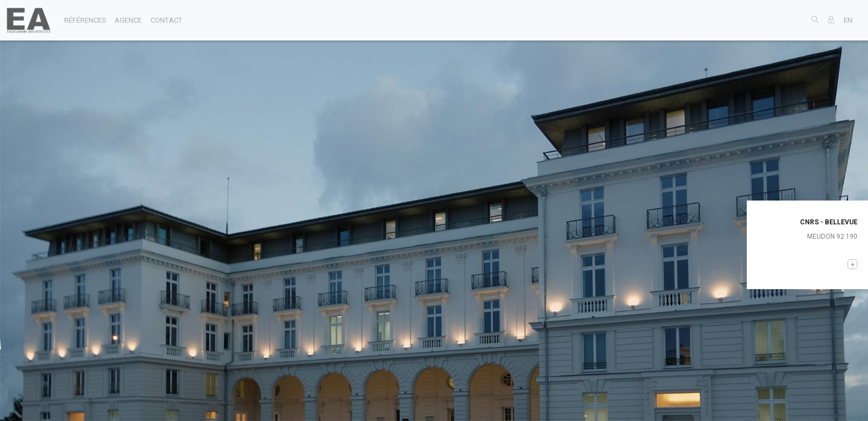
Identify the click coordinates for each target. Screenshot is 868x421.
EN (848, 20)
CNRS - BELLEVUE (829, 222)
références (85, 20)
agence (128, 20)
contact (166, 20)
